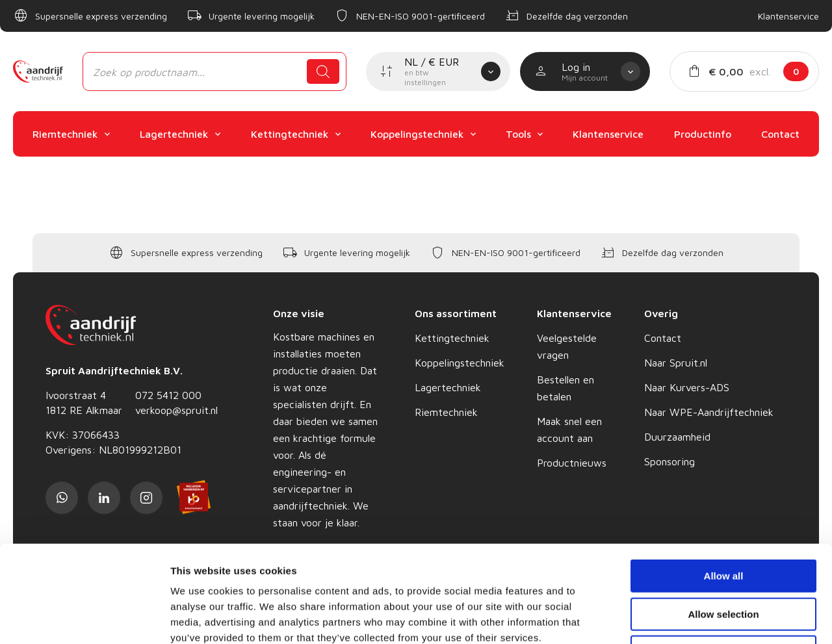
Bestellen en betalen (565, 388)
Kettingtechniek (452, 338)
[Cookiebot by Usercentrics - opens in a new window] (84, 619)
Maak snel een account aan (569, 430)
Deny (724, 561)
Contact (663, 338)
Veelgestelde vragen (567, 346)
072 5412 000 (168, 395)
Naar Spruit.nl (676, 363)
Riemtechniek (446, 412)
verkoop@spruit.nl (176, 410)
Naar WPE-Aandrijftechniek (709, 412)
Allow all (724, 485)
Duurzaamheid (677, 437)
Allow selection (723, 523)
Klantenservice (788, 16)
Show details (682, 618)
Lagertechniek (448, 387)
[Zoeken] (323, 71)
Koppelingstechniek (460, 363)
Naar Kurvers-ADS (687, 387)
